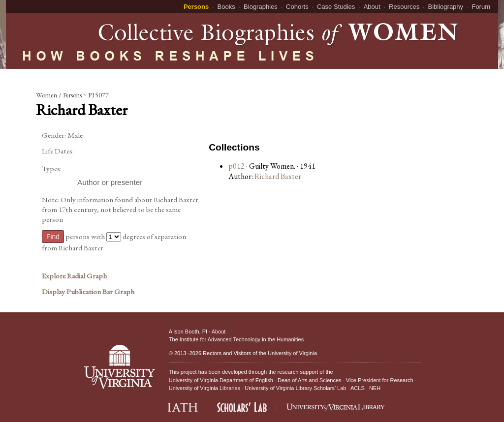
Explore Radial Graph (74, 276)
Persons (196, 7)
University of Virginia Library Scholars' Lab (295, 388)
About (372, 7)
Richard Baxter (278, 176)
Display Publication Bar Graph (88, 292)
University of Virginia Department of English (221, 380)
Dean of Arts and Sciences (310, 380)
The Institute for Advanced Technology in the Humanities (236, 339)
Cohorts (297, 7)
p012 (236, 166)
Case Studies (336, 7)
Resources (404, 7)
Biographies (261, 7)
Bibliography (446, 7)
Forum (481, 7)
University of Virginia (292, 353)
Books (226, 7)
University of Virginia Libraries (205, 388)
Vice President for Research (380, 380)
